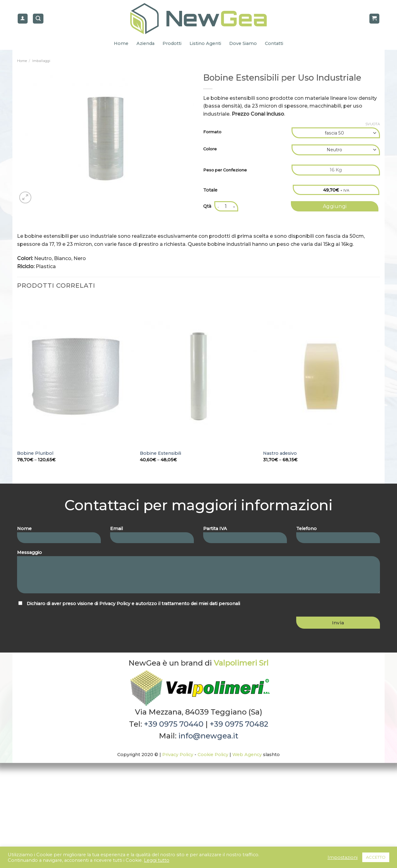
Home (121, 43)
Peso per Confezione (225, 170)
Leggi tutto (157, 860)
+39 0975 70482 (239, 724)
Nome (59, 537)
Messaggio (198, 574)
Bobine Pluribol (35, 453)
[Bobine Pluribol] (76, 376)
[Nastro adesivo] (321, 376)
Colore (210, 149)
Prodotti (172, 43)
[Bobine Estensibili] (198, 376)
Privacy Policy (115, 604)
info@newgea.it (208, 736)
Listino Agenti (205, 43)
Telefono (338, 537)
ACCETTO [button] (376, 857)
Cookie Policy (213, 755)
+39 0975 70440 (174, 724)
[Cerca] (38, 19)
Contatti (274, 43)
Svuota (373, 124)
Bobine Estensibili (161, 453)
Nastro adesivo (280, 453)
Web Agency (247, 755)
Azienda (145, 43)
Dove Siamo (243, 43)
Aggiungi (335, 206)
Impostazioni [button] (343, 857)
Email (152, 537)
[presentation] (59, 623)
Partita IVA (245, 537)
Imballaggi (41, 61)
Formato (212, 132)
